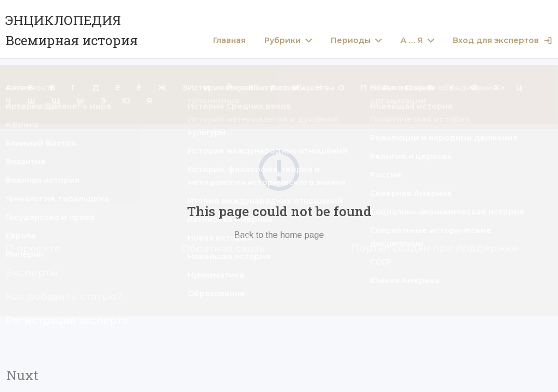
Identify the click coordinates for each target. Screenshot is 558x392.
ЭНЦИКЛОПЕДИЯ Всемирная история (72, 30)
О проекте (33, 249)
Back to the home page (279, 235)
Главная (229, 41)
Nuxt (22, 375)
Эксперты (32, 273)
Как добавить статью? (64, 297)
